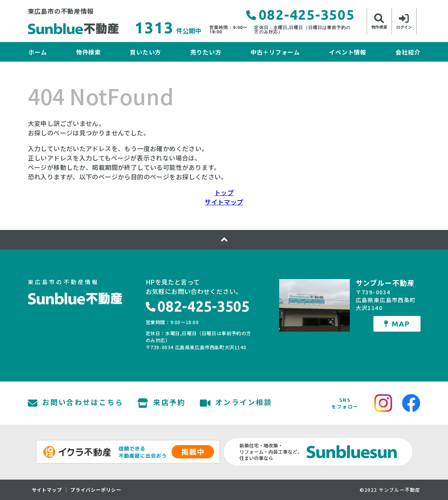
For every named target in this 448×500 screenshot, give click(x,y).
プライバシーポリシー (96, 490)
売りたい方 (206, 52)
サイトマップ (224, 202)
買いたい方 (145, 52)
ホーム (37, 52)
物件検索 (89, 52)
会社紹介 (408, 52)
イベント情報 (348, 52)
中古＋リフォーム (275, 52)
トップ (224, 192)
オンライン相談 (236, 403)
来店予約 (162, 403)
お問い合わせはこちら (76, 403)
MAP (397, 324)
